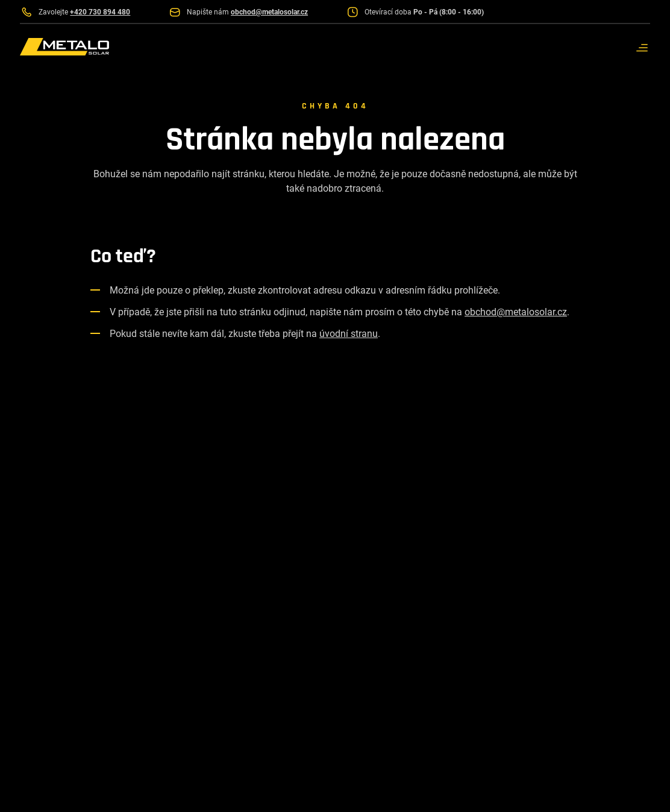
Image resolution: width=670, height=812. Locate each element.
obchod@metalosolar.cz (516, 312)
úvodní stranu (349, 334)
